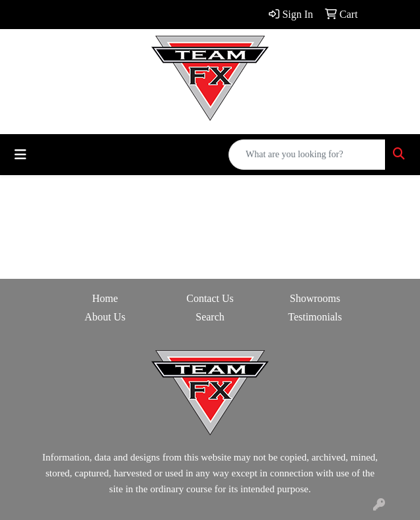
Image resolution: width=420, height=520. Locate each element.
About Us (105, 317)
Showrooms (315, 298)
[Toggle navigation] (20, 155)
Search (210, 317)
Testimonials (315, 317)
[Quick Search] (307, 155)
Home (105, 298)
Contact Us (210, 298)
